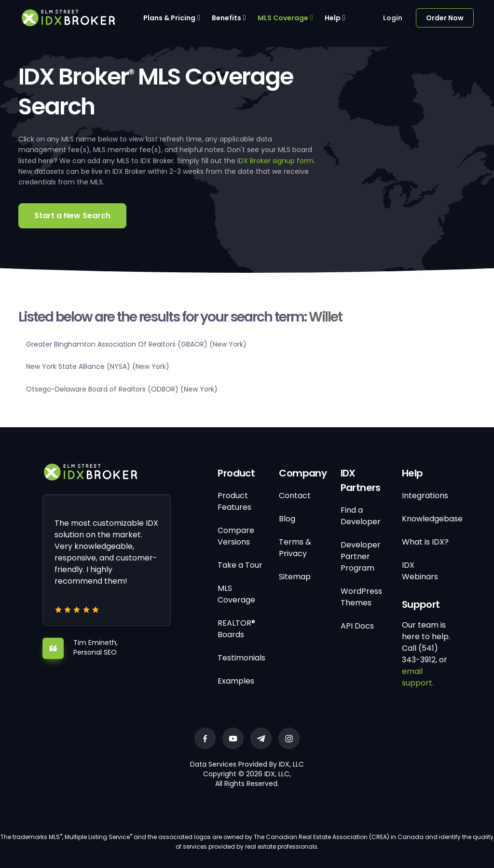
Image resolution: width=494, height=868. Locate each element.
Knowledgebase (432, 519)
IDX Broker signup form (275, 161)
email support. (418, 677)
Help (333, 18)
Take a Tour (240, 565)
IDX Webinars (420, 571)
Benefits (226, 18)
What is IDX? (425, 542)
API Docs (357, 626)
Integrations (425, 496)
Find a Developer (361, 516)
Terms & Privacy (295, 548)
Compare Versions (236, 536)
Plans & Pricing (169, 18)
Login (393, 18)
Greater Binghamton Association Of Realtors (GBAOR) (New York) (136, 344)
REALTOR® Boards (236, 629)
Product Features (234, 501)
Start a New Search (72, 216)
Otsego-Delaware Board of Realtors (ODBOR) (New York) (122, 389)
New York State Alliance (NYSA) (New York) (98, 366)
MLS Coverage (283, 18)
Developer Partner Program (361, 556)
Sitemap (295, 577)
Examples (236, 681)
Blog (287, 519)
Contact (295, 496)
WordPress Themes (361, 597)
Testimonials (241, 658)
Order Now (445, 18)
